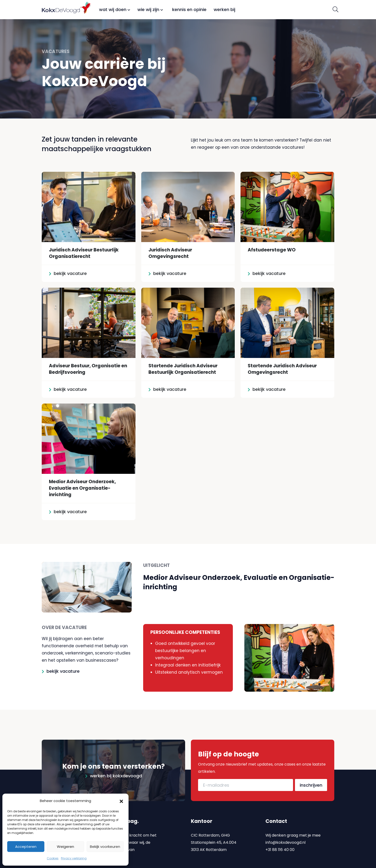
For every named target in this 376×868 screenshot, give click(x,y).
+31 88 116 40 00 (280, 849)
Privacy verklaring (74, 858)
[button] (121, 801)
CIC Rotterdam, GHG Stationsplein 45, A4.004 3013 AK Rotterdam (214, 842)
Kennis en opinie (189, 9)
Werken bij (224, 9)
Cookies (53, 858)
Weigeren (65, 847)
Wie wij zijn (150, 9)
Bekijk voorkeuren (105, 847)
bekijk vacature (63, 671)
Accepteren (26, 847)
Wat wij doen (115, 9)
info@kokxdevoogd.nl (285, 842)
